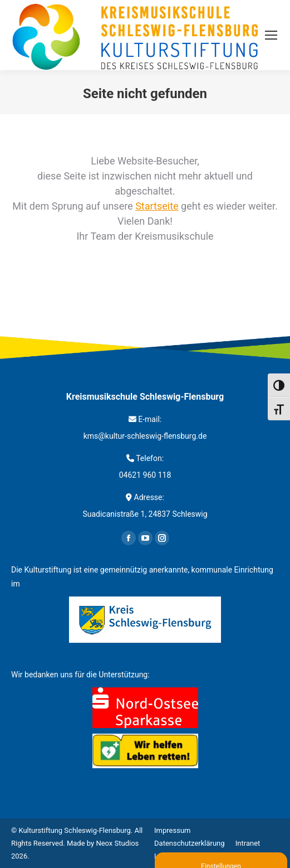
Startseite (157, 206)
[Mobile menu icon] (271, 35)
